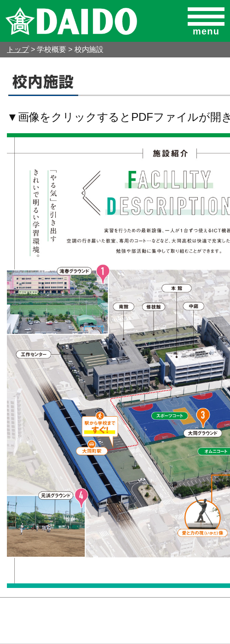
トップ (18, 49)
